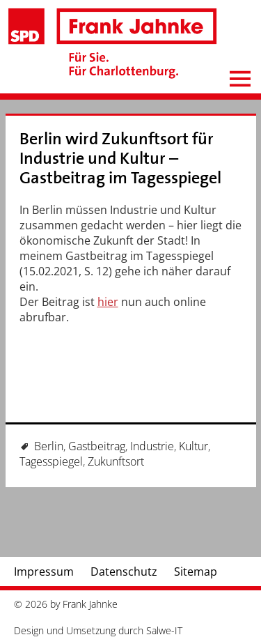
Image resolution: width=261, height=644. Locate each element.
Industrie (152, 446)
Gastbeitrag (97, 446)
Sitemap (196, 572)
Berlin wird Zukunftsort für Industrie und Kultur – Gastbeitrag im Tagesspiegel (120, 159)
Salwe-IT (164, 630)
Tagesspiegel (51, 461)
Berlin (49, 446)
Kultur (193, 446)
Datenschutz (124, 572)
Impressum (44, 572)
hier (108, 302)
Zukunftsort (116, 461)
